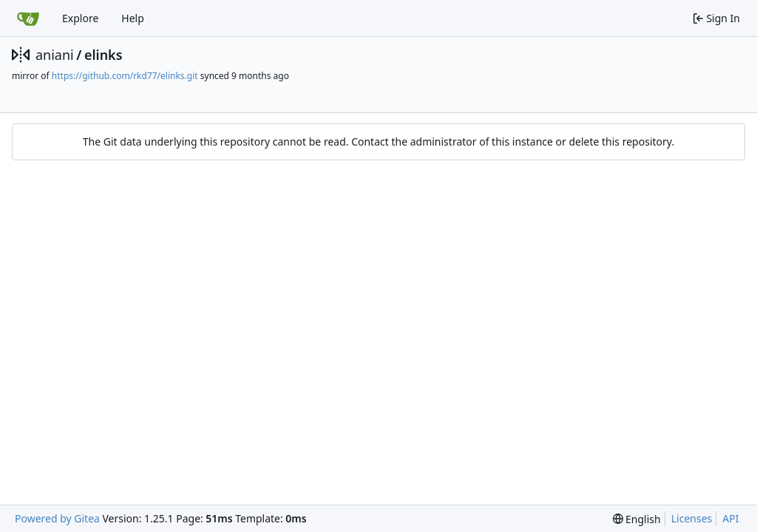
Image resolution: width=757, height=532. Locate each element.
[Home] (28, 18)
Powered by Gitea (57, 518)
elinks (103, 55)
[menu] (637, 519)
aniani (55, 55)
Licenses (692, 518)
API (730, 518)
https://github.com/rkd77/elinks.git (125, 76)
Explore (80, 18)
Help (133, 18)
